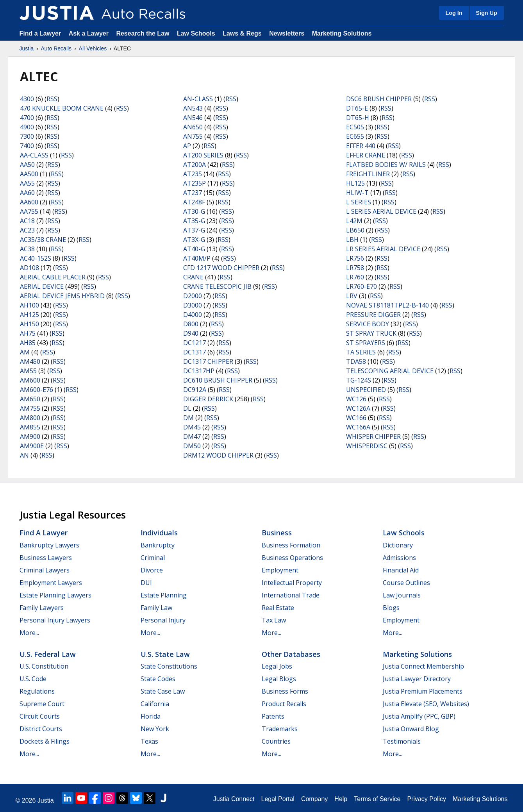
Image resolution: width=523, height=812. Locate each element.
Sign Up (486, 13)
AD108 (29, 268)
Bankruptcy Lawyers (49, 545)
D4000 (193, 315)
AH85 (28, 343)
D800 (191, 324)
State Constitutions (169, 666)
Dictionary (398, 545)
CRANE (193, 277)
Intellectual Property (292, 583)
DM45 (192, 427)
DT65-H (358, 118)
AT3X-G (194, 240)
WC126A (358, 408)
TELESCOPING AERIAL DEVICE (390, 371)
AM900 (30, 436)
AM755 (30, 408)
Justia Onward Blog (411, 729)
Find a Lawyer (40, 33)
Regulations (37, 691)
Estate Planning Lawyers (55, 595)
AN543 (193, 108)
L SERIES (359, 202)
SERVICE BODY (368, 324)
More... (29, 633)
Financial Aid (401, 570)
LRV (352, 296)
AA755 (29, 211)
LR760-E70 (361, 286)
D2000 (193, 296)
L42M (354, 221)
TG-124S (359, 380)
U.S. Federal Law (48, 654)
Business (277, 533)
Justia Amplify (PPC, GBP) (419, 716)
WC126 (356, 399)
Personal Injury (163, 620)
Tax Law (274, 620)
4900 (27, 127)
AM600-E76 (37, 390)
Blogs (391, 608)
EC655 (355, 136)
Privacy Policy (427, 799)
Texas (149, 741)
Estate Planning (164, 595)
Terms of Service (377, 799)
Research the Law (143, 33)
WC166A (358, 427)
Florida (151, 716)
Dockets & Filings (45, 741)
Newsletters (287, 33)
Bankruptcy (158, 545)
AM (25, 352)
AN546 (193, 118)
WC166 (356, 418)
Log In (454, 13)
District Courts (41, 729)
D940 (191, 333)
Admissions (399, 558)
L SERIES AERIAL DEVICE (381, 211)
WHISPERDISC (367, 446)
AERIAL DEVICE (42, 286)
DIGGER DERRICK (208, 399)
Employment (280, 570)
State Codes (158, 679)
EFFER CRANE (366, 155)
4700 (27, 118)
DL (187, 408)
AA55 (27, 183)
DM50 (192, 446)
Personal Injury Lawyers (55, 620)
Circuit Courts (40, 716)
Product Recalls (284, 704)
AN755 (193, 136)
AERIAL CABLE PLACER (53, 277)
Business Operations (292, 558)
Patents (273, 716)
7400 (27, 146)
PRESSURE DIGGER (373, 315)
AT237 (193, 193)
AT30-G (194, 211)
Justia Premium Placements (423, 691)
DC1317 (195, 352)
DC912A (195, 390)
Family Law (156, 608)
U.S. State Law (165, 654)
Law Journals (402, 595)
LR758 (355, 268)
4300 (27, 99)
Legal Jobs (277, 666)
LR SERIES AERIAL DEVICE (383, 249)
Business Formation (291, 545)
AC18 (27, 221)
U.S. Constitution (44, 666)
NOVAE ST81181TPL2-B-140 (387, 305)
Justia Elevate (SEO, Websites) (426, 704)
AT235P (195, 183)
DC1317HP (199, 371)
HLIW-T (357, 193)
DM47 (192, 436)
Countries (276, 741)
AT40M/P (197, 258)
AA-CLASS (34, 155)
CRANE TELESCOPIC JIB (217, 286)
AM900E (32, 446)
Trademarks (280, 729)
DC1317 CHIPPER (208, 361)
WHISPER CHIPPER (373, 436)
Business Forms (285, 691)
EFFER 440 (361, 146)
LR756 (355, 258)
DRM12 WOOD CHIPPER (218, 455)
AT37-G (194, 230)
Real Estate (278, 608)
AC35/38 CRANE (43, 240)
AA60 (27, 193)
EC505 (355, 127)
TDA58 (356, 361)
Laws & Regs (242, 33)
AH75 (28, 333)
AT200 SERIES (203, 155)
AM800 (30, 418)
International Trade (291, 595)
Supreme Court (42, 704)
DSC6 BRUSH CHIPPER (379, 99)
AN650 (193, 127)
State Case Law (163, 691)
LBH (352, 240)
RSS (52, 99)
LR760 (355, 277)
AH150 (29, 324)
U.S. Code (33, 679)
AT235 (193, 174)
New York (155, 729)
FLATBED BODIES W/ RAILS (386, 165)
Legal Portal (278, 799)
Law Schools (196, 33)
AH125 (29, 315)
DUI (146, 583)
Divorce (152, 570)
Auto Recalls (56, 48)
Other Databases (291, 654)
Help (341, 799)
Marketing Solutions (342, 33)
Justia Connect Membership (423, 666)
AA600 (29, 202)
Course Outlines (406, 583)
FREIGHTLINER (368, 174)
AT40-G (194, 249)
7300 (27, 136)
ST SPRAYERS (366, 343)
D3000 (193, 305)
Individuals (159, 533)
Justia (27, 48)
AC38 (27, 249)
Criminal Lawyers (45, 570)
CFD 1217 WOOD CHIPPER (221, 268)
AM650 (30, 399)
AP (187, 146)
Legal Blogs (279, 679)
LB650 (355, 230)
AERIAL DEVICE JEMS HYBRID (62, 296)
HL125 (355, 183)
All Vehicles (93, 48)
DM (188, 418)
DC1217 (195, 343)
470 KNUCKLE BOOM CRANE (62, 108)
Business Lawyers (46, 558)
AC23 (27, 230)
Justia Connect (234, 799)
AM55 (28, 371)
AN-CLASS (198, 99)
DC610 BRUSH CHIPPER (218, 380)
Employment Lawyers (51, 583)
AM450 (30, 361)
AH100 (29, 305)
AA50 (27, 165)
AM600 (30, 380)
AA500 (29, 174)
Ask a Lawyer (90, 33)
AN (24, 455)
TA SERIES (361, 352)
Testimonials (402, 741)
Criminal (153, 558)
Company (314, 799)
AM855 (30, 427)
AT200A (195, 165)
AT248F (194, 202)
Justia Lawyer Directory (417, 679)
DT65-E (357, 108)
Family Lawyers (42, 608)
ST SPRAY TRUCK (371, 333)
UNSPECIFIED (366, 390)
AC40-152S (36, 258)
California (155, 704)
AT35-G (194, 221)
